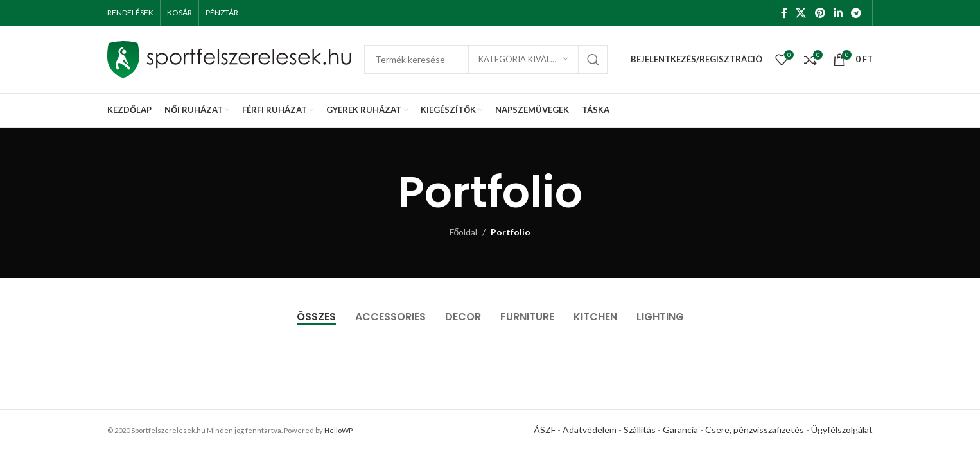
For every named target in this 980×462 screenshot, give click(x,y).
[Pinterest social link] (820, 13)
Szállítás (640, 429)
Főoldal (464, 232)
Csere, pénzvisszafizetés (755, 429)
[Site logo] (229, 58)
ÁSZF (545, 429)
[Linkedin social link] (838, 13)
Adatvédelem (590, 429)
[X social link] (801, 13)
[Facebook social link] (784, 13)
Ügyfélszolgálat (842, 429)
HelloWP (338, 430)
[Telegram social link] (856, 13)
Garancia (680, 429)
